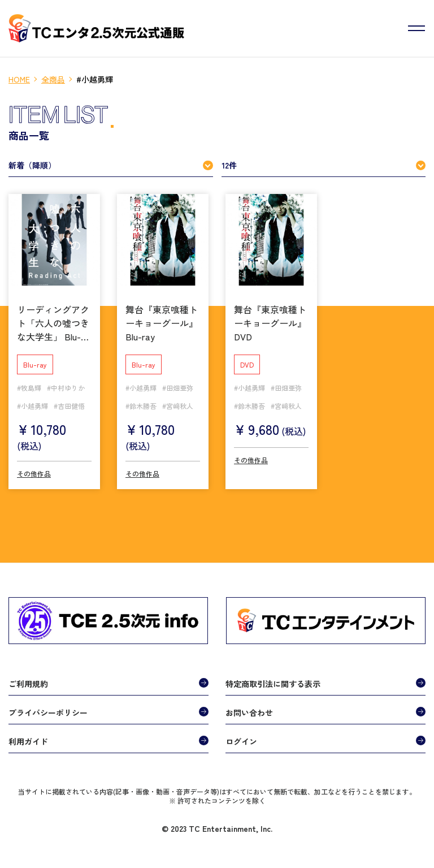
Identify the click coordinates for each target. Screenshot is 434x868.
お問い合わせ (249, 712)
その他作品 (34, 474)
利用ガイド (28, 741)
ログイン (241, 741)
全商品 (53, 79)
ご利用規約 (28, 684)
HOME (19, 79)
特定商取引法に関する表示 (273, 684)
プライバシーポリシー (48, 712)
